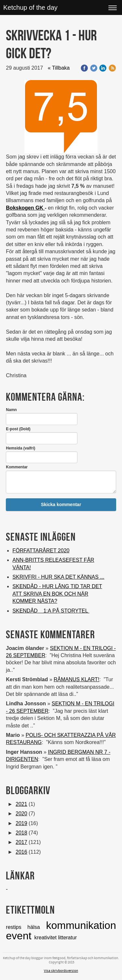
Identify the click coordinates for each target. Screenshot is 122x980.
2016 (21, 852)
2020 (21, 814)
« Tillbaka (59, 68)
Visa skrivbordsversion (61, 971)
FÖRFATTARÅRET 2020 (41, 551)
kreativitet (46, 938)
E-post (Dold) (18, 429)
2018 (21, 833)
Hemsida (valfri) (20, 448)
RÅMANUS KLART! (76, 679)
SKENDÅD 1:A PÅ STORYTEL (51, 611)
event (20, 936)
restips (17, 927)
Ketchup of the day (30, 7)
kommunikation (81, 925)
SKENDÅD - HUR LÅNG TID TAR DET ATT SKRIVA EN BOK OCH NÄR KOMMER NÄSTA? (57, 594)
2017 (21, 842)
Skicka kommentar (61, 504)
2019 (21, 823)
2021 (21, 804)
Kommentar (17, 467)
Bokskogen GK (25, 208)
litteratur (67, 938)
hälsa (37, 927)
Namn (11, 410)
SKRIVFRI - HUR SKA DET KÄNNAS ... (58, 577)
